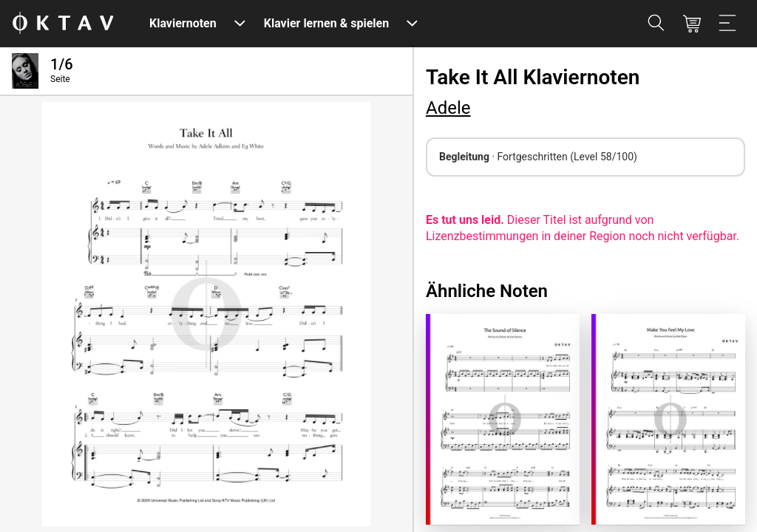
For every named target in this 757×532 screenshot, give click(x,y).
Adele (448, 108)
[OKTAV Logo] (63, 24)
